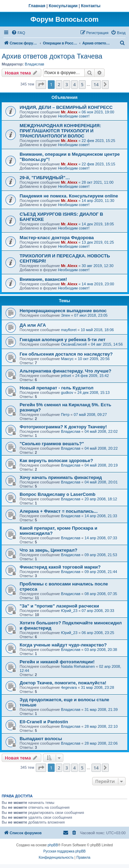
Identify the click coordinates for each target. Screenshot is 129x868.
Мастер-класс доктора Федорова (57, 238)
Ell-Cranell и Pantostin (44, 722)
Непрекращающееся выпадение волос (63, 311)
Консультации (63, 6)
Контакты (91, 6)
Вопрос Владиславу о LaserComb (57, 494)
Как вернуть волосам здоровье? (56, 461)
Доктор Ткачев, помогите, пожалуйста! (63, 683)
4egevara (69, 687)
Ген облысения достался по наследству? (66, 354)
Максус (67, 359)
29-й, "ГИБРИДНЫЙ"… (45, 178)
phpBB (53, 845)
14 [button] (96, 84)
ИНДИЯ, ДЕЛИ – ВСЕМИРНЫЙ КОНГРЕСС (66, 107)
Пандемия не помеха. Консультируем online (69, 196)
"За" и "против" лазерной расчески (59, 606)
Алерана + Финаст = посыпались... (59, 511)
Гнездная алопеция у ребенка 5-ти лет (63, 340)
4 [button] (74, 84)
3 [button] (67, 84)
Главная (37, 6)
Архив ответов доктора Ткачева (52, 56)
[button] (41, 84)
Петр (65, 415)
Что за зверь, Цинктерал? (49, 550)
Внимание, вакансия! (43, 279)
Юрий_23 (69, 611)
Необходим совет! (74, 116)
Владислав (34, 64)
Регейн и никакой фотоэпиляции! (57, 662)
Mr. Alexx (69, 112)
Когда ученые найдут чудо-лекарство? (63, 645)
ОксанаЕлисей (74, 344)
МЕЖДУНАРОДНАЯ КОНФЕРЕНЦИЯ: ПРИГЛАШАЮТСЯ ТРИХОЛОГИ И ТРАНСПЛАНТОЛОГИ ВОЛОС (60, 131)
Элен (65, 315)
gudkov (67, 392)
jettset (66, 376)
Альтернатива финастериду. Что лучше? (66, 371)
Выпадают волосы (41, 739)
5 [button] (82, 84)
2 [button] (59, 84)
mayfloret (69, 330)
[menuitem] (18, 33)
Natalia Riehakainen (78, 666)
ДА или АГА (33, 325)
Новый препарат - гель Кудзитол (57, 388)
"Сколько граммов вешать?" (52, 444)
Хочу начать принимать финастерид (61, 477)
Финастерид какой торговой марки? (60, 567)
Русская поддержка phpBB (64, 851)
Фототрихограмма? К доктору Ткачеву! (63, 427)
